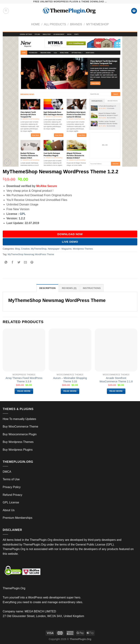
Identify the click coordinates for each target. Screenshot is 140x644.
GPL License (11, 502)
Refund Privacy (13, 495)
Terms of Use (11, 479)
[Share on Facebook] (13, 262)
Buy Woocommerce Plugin (20, 434)
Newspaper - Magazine (60, 249)
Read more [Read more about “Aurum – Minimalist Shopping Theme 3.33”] (70, 391)
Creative (25, 249)
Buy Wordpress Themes (18, 442)
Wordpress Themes (83, 249)
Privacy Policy (12, 487)
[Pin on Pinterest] (32, 262)
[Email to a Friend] (25, 262)
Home (35, 24)
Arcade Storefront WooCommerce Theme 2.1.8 (116, 380)
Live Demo (70, 242)
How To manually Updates (19, 419)
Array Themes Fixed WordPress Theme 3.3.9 (24, 380)
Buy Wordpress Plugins (18, 450)
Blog (17, 249)
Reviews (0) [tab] (69, 288)
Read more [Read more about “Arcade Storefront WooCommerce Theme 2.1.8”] (116, 391)
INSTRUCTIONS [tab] (92, 288)
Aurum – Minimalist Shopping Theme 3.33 (70, 380)
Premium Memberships (17, 518)
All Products (55, 24)
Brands (76, 24)
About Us (9, 510)
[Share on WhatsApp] (6, 262)
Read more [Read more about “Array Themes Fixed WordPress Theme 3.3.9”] (24, 391)
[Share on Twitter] (19, 262)
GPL (23, 214)
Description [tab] (47, 288)
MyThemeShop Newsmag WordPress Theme (31, 254)
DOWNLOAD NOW (70, 234)
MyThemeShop (98, 24)
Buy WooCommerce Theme (20, 427)
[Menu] (6, 11)
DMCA (7, 472)
